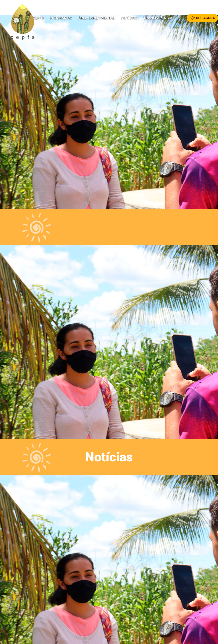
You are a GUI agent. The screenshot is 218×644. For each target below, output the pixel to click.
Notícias (129, 18)
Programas (61, 18)
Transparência (158, 18)
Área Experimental (96, 18)
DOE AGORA (202, 18)
